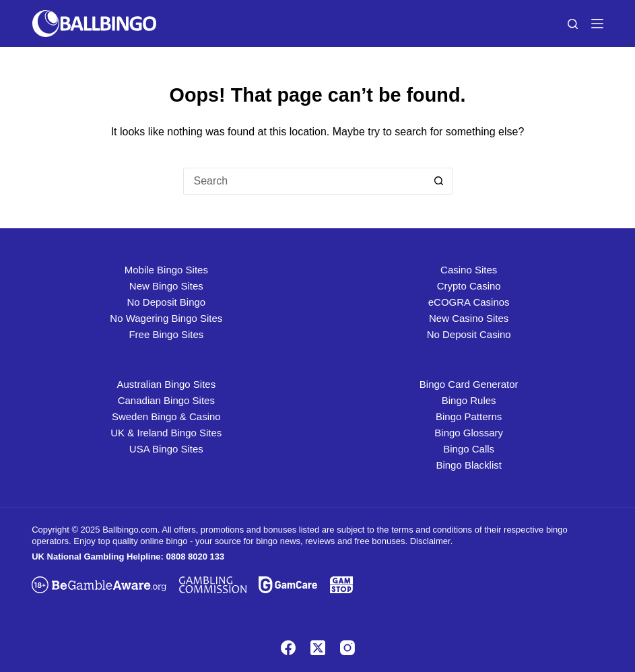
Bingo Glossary (469, 433)
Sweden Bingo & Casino (166, 416)
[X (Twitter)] (318, 648)
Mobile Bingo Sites (166, 270)
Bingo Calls (469, 449)
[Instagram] (347, 648)
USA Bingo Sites (166, 449)
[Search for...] (304, 181)
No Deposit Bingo (166, 302)
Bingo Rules (469, 400)
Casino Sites (469, 270)
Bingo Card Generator (469, 384)
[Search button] (439, 181)
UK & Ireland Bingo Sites (166, 433)
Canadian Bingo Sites (166, 400)
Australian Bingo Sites (166, 384)
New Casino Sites (469, 318)
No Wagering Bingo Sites (166, 318)
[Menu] (597, 24)
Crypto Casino (469, 286)
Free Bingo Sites (166, 334)
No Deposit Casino (469, 334)
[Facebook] (288, 648)
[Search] (573, 24)
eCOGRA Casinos (469, 302)
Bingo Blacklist (469, 465)
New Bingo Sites (166, 286)
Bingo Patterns (469, 416)
